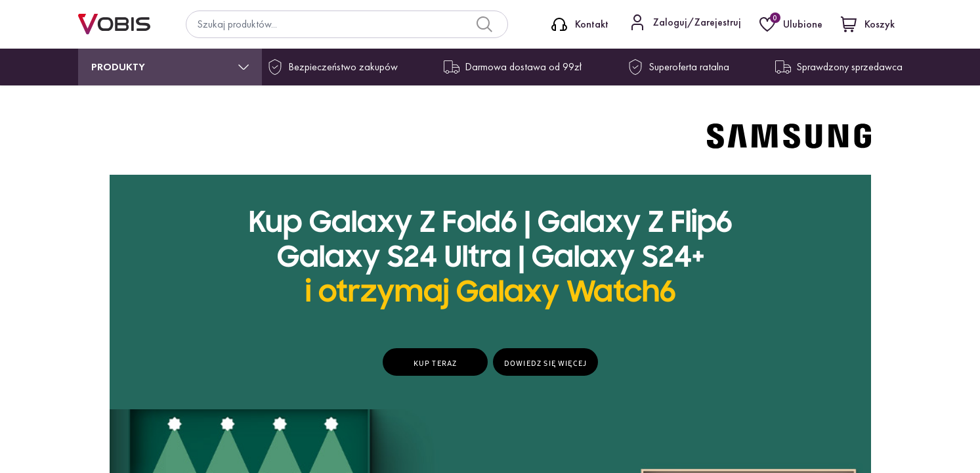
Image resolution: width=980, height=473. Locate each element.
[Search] (484, 24)
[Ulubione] (792, 24)
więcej (717, 384)
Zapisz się (701, 336)
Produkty (118, 67)
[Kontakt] (580, 24)
